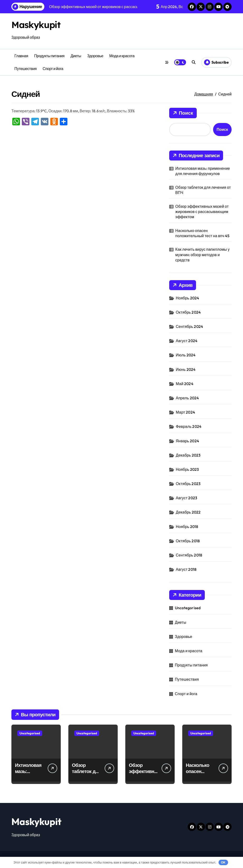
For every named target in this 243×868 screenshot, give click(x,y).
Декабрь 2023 (188, 455)
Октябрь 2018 (188, 541)
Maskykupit (37, 24)
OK (223, 862)
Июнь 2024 (186, 369)
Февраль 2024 (189, 426)
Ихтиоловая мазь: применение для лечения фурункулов (203, 171)
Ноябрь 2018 (187, 527)
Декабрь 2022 (188, 512)
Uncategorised (188, 608)
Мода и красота (122, 56)
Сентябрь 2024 (189, 326)
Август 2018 (186, 569)
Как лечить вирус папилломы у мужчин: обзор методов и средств (203, 255)
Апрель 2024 (187, 398)
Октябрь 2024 (188, 312)
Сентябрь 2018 (189, 555)
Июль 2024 (186, 355)
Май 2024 (185, 384)
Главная (21, 56)
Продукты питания (49, 56)
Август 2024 (187, 341)
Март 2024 (185, 412)
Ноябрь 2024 (188, 298)
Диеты (76, 56)
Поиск (183, 113)
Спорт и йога (53, 69)
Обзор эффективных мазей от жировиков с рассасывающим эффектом (202, 212)
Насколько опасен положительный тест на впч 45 (203, 233)
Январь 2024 (187, 441)
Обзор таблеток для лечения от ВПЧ (203, 190)
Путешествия (26, 69)
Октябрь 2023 (188, 484)
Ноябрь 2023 (187, 469)
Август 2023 (187, 498)
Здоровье (95, 56)
